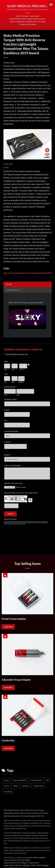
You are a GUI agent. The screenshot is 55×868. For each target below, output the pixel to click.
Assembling (8, 791)
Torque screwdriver (20, 780)
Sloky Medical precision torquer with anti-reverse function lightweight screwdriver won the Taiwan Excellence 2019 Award (28, 22)
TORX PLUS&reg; (43, 865)
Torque (6, 780)
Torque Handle (25, 860)
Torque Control (34, 862)
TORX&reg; (26, 865)
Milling (16, 786)
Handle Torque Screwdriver (13, 865)
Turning (6, 786)
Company (25, 16)
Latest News (34, 16)
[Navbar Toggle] (51, 5)
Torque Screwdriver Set (11, 860)
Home (18, 16)
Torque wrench (36, 780)
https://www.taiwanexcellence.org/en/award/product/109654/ (28, 273)
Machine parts (38, 786)
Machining (26, 786)
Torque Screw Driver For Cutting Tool (16, 862)
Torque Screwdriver (39, 857)
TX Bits (33, 865)
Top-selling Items (27, 563)
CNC (47, 780)
